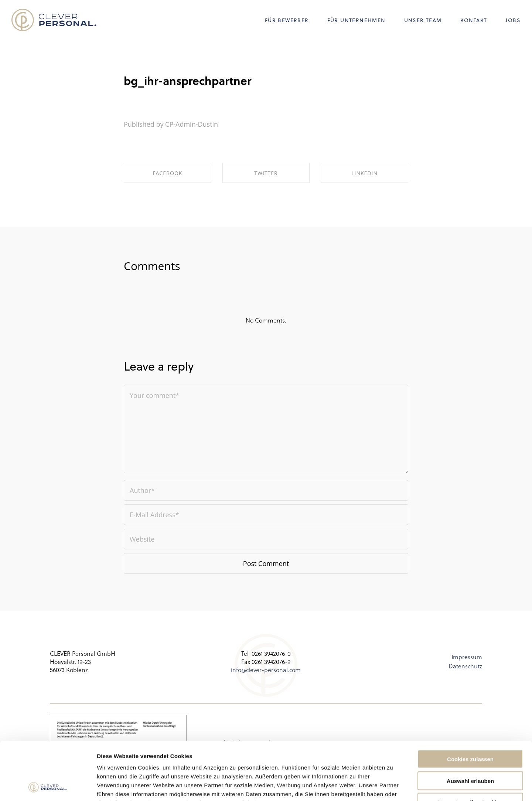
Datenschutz (465, 666)
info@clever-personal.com (266, 670)
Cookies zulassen (470, 704)
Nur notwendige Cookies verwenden (470, 751)
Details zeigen (393, 786)
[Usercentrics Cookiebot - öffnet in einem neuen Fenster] (48, 787)
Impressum (467, 657)
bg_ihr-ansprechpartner (187, 81)
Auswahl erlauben (470, 726)
